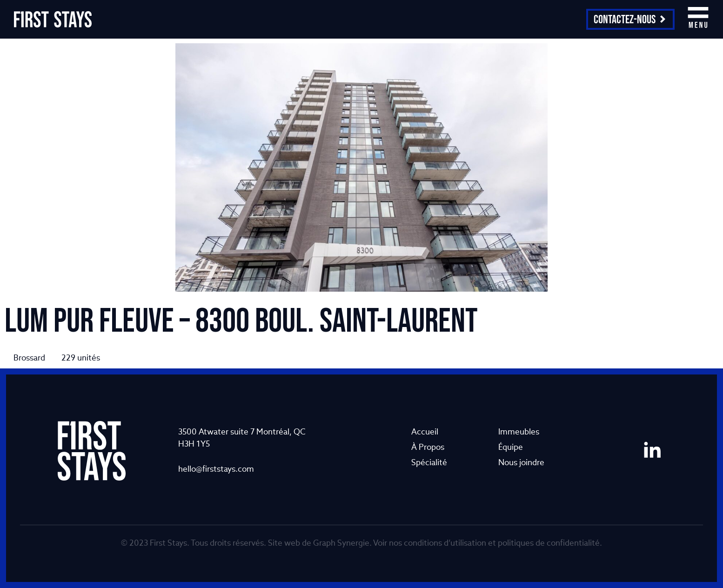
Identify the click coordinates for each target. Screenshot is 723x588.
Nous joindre (521, 462)
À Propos (428, 447)
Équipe (511, 447)
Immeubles (519, 431)
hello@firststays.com (216, 469)
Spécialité (429, 462)
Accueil (425, 431)
